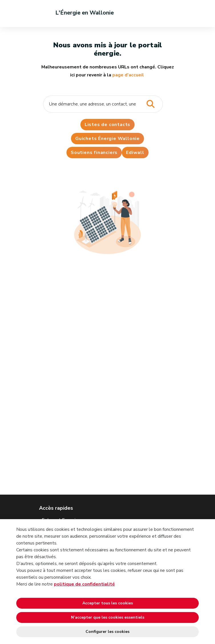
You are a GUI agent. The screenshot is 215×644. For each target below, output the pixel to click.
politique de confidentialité (84, 584)
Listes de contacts (107, 125)
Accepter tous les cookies (108, 603)
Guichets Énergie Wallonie (107, 139)
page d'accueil (128, 75)
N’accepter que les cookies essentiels (108, 617)
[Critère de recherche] (103, 104)
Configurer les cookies (107, 632)
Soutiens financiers (94, 153)
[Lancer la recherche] (150, 104)
